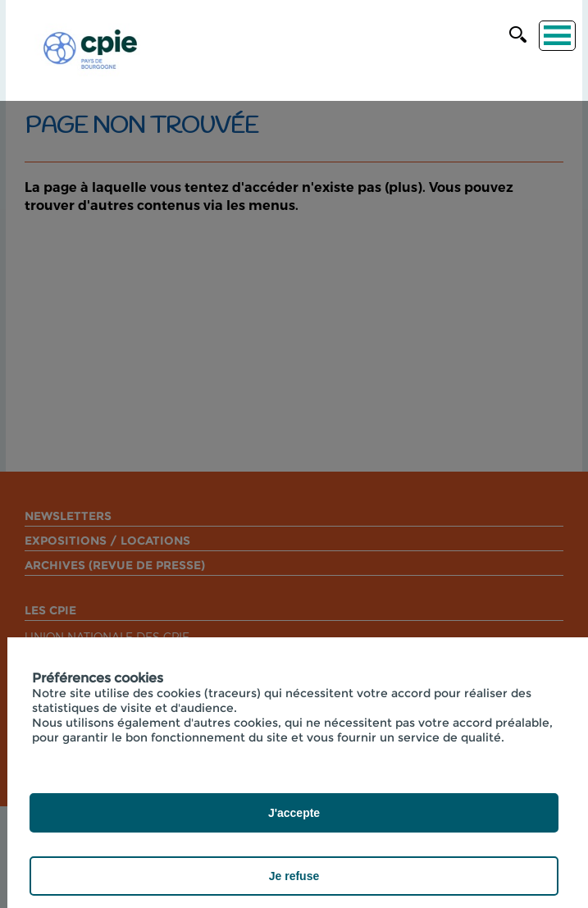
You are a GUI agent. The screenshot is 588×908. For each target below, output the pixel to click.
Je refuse (294, 876)
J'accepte (294, 813)
